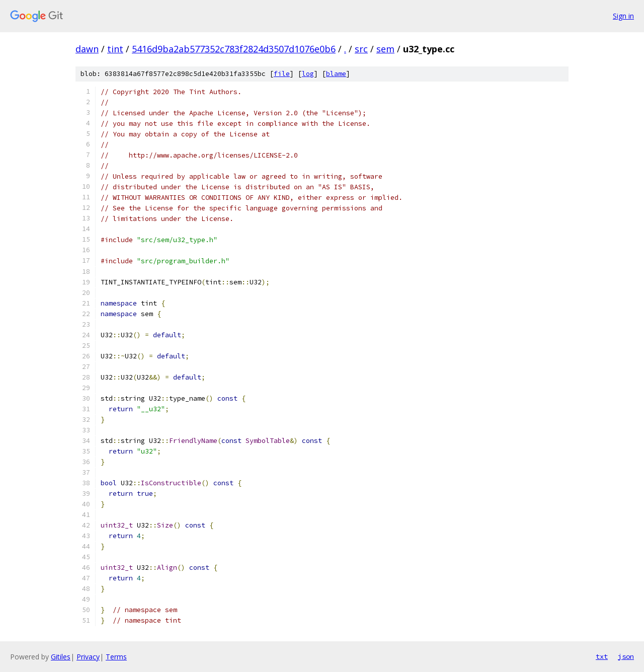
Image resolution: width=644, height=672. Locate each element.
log (308, 74)
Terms (116, 657)
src (361, 49)
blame (336, 74)
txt (602, 656)
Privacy (88, 657)
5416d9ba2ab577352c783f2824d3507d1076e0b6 (234, 49)
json (626, 656)
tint (115, 49)
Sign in (623, 16)
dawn (87, 49)
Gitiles (61, 657)
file (282, 74)
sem (385, 49)
